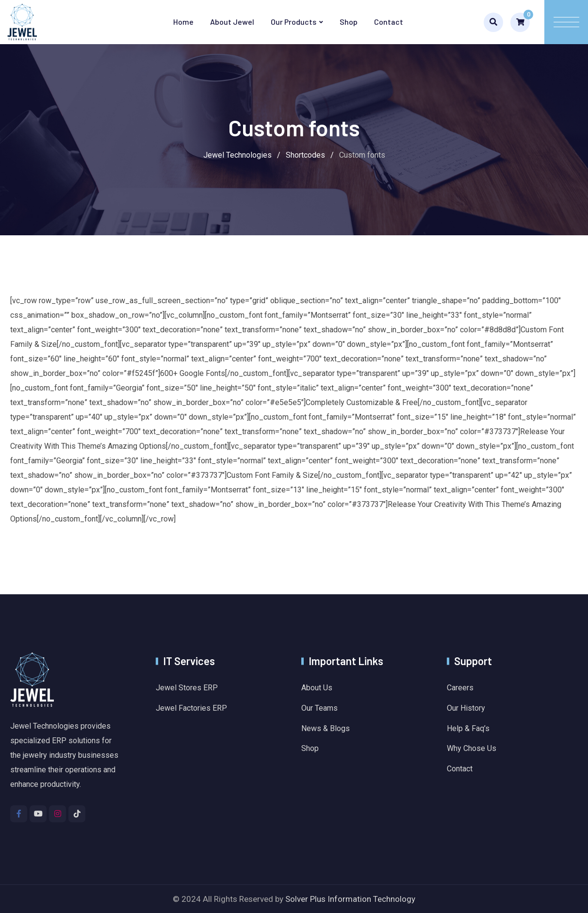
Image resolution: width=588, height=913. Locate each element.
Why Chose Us (472, 748)
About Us (317, 688)
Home (183, 22)
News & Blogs (326, 728)
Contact (389, 22)
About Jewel (232, 22)
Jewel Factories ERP (191, 708)
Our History (466, 708)
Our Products (294, 22)
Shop (349, 22)
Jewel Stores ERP (187, 688)
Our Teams (319, 708)
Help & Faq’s (468, 728)
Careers (460, 688)
